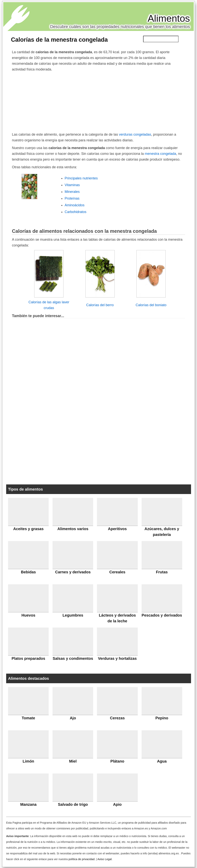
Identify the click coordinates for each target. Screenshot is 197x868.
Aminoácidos (75, 205)
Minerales (72, 192)
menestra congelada (160, 154)
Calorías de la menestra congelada (59, 40)
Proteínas (72, 198)
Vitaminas (72, 185)
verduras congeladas (135, 134)
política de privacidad (81, 859)
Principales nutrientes (81, 178)
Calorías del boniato (151, 305)
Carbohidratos (76, 212)
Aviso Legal (104, 859)
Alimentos (169, 18)
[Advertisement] (98, 101)
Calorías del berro (100, 305)
